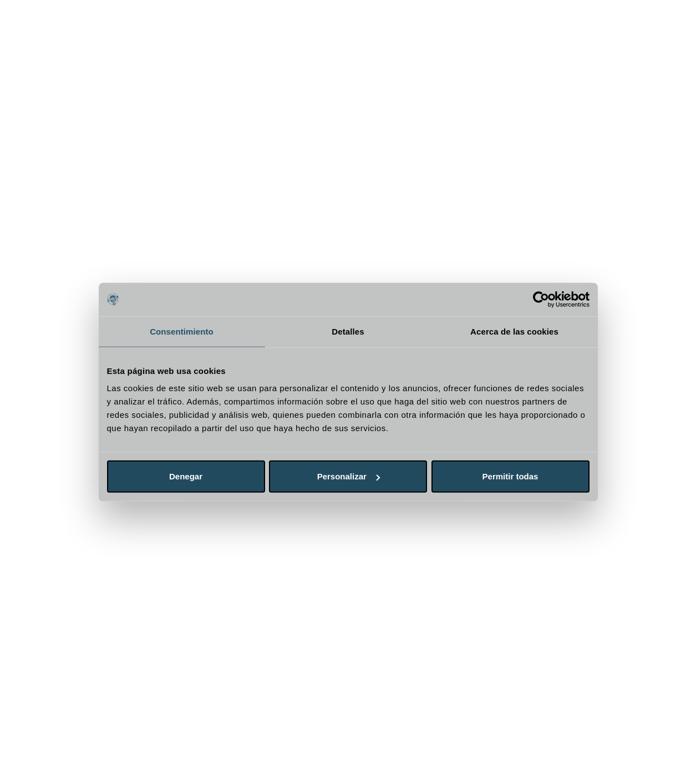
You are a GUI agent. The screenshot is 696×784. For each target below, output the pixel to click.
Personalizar (349, 476)
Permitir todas (510, 476)
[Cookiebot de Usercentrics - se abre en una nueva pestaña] (541, 299)
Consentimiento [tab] (182, 331)
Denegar (186, 476)
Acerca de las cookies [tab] (514, 331)
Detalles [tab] (348, 331)
